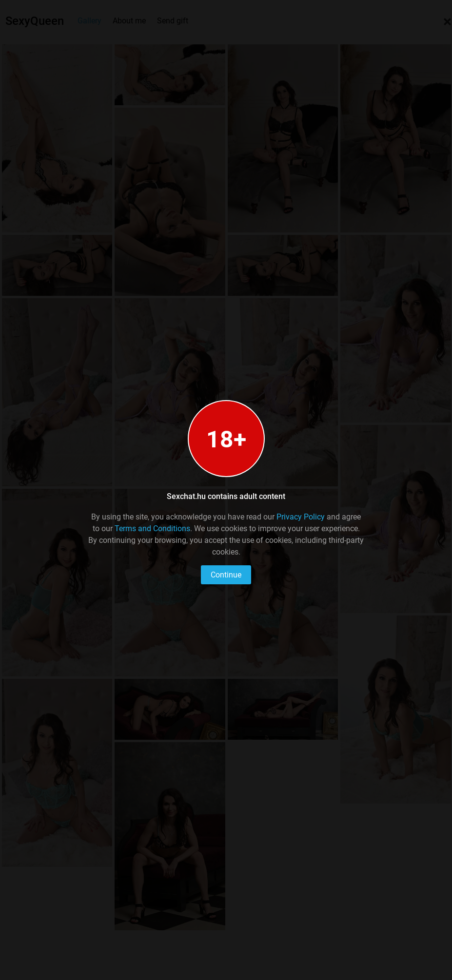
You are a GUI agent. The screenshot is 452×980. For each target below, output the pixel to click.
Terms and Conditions (152, 528)
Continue (226, 575)
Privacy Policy (301, 517)
